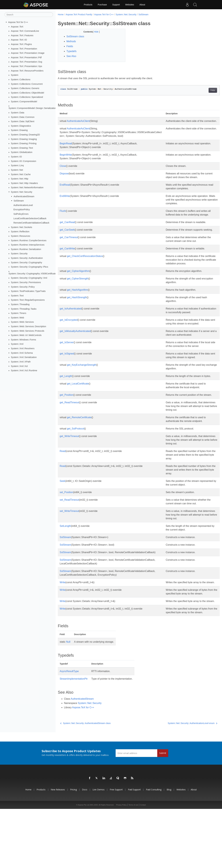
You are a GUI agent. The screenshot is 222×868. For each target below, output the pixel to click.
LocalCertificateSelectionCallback (30, 218)
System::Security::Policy (23, 287)
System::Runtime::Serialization (26, 249)
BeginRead (66, 147)
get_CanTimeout (69, 256)
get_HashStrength (77, 323)
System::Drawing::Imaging (24, 139)
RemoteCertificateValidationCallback (31, 223)
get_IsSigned (67, 391)
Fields (70, 46)
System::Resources (21, 236)
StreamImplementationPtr (74, 738)
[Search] (29, 15)
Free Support (116, 849)
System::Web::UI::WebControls (26, 335)
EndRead (65, 188)
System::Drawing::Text (22, 148)
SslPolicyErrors (21, 214)
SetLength (65, 570)
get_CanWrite (67, 271)
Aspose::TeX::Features (22, 35)
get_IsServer (67, 376)
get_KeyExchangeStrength (82, 402)
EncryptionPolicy (22, 209)
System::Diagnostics (21, 126)
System (15, 75)
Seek (62, 525)
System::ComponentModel (24, 102)
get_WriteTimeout (69, 481)
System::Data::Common (23, 117)
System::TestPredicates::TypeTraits (28, 291)
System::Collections (21, 79)
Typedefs (71, 51)
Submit (163, 812)
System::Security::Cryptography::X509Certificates (33, 274)
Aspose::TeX (17, 26)
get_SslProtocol (76, 473)
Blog (169, 849)
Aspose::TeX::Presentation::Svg (27, 62)
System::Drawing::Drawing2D (25, 135)
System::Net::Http (20, 179)
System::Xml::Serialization (24, 357)
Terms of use (133, 864)
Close (63, 170)
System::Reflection (20, 232)
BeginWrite (66, 158)
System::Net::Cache (21, 174)
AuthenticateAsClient (78, 121)
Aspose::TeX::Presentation (24, 49)
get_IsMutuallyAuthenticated (75, 364)
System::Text (17, 296)
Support (116, 5)
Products (88, 5)
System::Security (19, 254)
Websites (130, 5)
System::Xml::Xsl (19, 366)
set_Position (66, 537)
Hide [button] (94, 32)
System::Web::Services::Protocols (28, 331)
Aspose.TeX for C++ (18, 22)
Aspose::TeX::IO (19, 40)
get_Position (66, 436)
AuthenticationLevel (23, 205)
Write (63, 627)
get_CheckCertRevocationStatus (85, 278)
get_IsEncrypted (69, 349)
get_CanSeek (67, 245)
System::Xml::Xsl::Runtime (24, 370)
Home (61, 14)
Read (63, 495)
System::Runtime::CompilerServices (29, 240)
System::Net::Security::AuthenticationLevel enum (181, 782)
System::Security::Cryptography (27, 262)
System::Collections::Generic (25, 88)
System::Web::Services (22, 322)
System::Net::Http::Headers (24, 183)
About (142, 5)
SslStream (19, 201)
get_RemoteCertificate (79, 462)
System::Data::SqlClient (23, 121)
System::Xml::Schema (22, 353)
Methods (71, 41)
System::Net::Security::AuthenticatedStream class (85, 782)
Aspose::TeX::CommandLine (25, 31)
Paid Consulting (154, 849)
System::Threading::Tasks (24, 309)
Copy (202, 90)
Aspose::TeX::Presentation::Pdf (26, 57)
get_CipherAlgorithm (78, 297)
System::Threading (20, 304)
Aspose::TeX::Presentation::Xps (27, 66)
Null (68, 701)
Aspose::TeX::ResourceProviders (27, 71)
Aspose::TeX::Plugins (21, 44)
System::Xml (17, 344)
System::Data (18, 113)
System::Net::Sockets (22, 227)
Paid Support (134, 849)
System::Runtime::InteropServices (28, 245)
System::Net (17, 170)
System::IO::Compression (24, 161)
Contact (143, 864)
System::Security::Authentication (27, 258)
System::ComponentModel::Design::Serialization (32, 108)
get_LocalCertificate (78, 424)
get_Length (66, 413)
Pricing (73, 849)
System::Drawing (19, 130)
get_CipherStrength (78, 304)
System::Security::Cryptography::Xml (29, 278)
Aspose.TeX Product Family (79, 14)
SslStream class (75, 36)
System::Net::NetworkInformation (27, 187)
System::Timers (19, 313)
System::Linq (17, 165)
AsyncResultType (69, 730)
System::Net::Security (22, 192)
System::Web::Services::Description (29, 326)
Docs (85, 849)
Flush (63, 222)
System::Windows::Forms (24, 340)
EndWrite (65, 203)
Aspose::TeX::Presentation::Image (28, 53)
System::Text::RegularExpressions (28, 300)
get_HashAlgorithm (77, 316)
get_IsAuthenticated (71, 334)
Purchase (102, 5)
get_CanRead (67, 237)
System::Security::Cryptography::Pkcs (30, 267)
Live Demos (99, 849)
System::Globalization (22, 152)
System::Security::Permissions (26, 282)
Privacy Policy (121, 864)
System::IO (16, 157)
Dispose (64, 177)
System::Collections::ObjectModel (28, 93)
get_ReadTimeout (69, 447)
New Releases (58, 849)
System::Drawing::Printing (24, 143)
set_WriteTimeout (69, 555)
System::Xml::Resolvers (23, 348)
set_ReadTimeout (69, 544)
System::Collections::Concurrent (27, 84)
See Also (71, 56)
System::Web (17, 318)
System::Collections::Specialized (27, 97)
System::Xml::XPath (21, 362)
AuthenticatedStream (24, 196)
